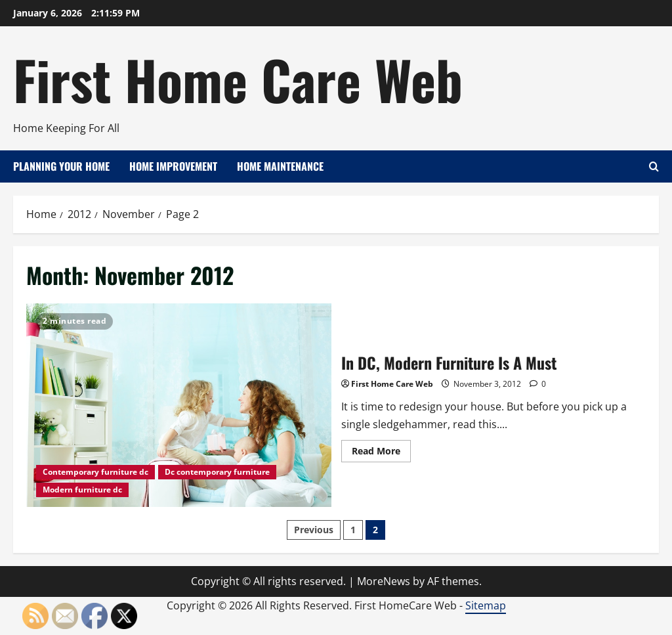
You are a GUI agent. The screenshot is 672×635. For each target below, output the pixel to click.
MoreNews (384, 581)
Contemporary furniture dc (95, 472)
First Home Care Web (238, 79)
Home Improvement (173, 166)
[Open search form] (654, 166)
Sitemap (486, 605)
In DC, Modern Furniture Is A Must (179, 405)
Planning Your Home (61, 166)
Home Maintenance (280, 166)
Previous (314, 530)
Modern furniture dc (82, 490)
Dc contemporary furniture (217, 472)
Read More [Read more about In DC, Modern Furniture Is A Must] (381, 453)
